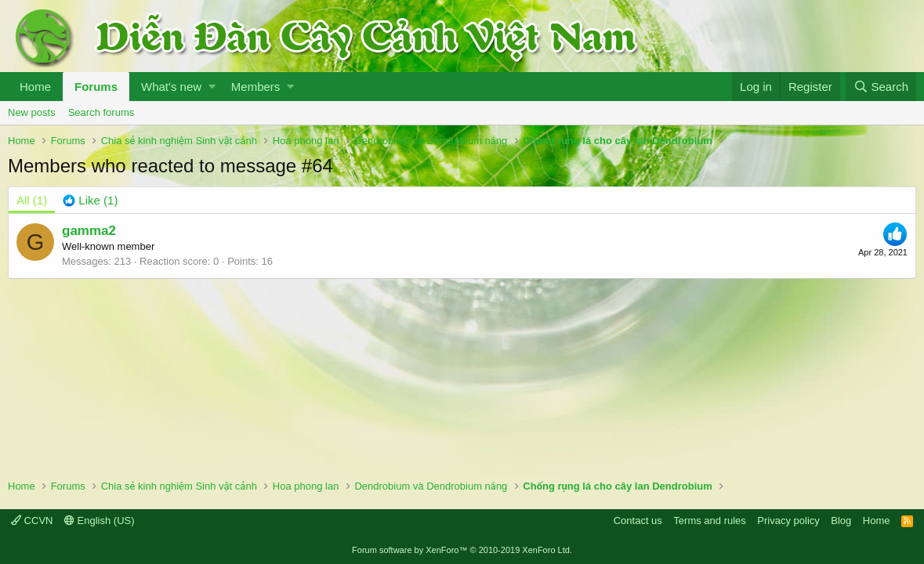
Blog (841, 521)
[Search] (881, 87)
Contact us (638, 521)
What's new (171, 87)
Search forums (101, 112)
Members (256, 87)
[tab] (90, 200)
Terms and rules (709, 521)
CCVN (32, 521)
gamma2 (89, 231)
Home (35, 87)
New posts (32, 112)
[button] (212, 87)
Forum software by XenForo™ (462, 550)
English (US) (100, 521)
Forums (96, 87)
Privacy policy (788, 521)
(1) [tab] (32, 200)
